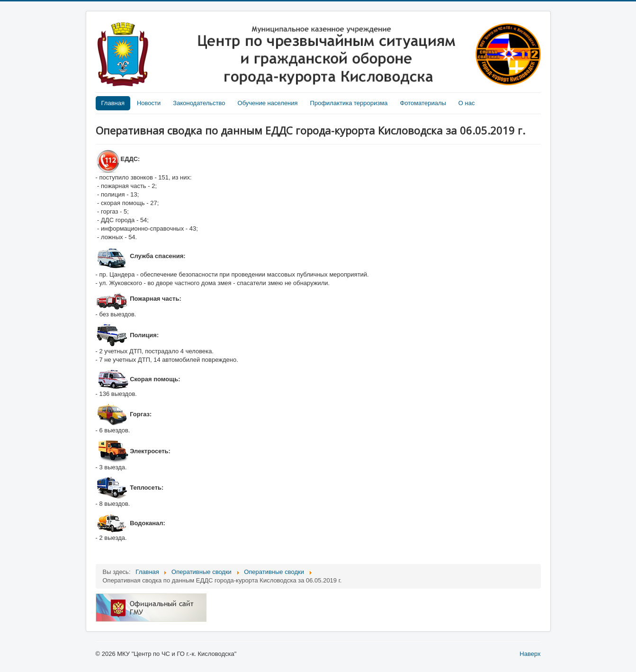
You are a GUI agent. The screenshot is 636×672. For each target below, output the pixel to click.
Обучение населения (268, 103)
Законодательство (199, 103)
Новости (149, 103)
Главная (113, 103)
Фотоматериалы (423, 103)
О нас (467, 103)
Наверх (530, 654)
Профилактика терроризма (349, 103)
